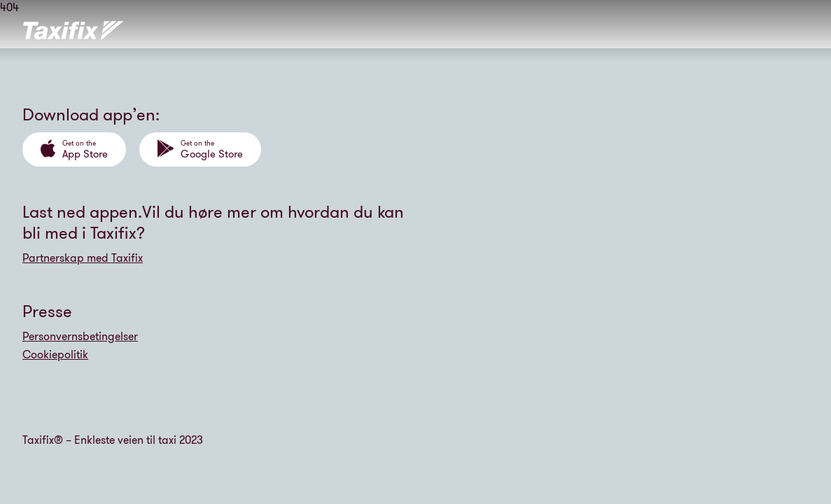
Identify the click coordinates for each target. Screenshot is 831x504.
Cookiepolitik (55, 355)
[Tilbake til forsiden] (74, 31)
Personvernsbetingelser (80, 336)
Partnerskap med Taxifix (83, 258)
